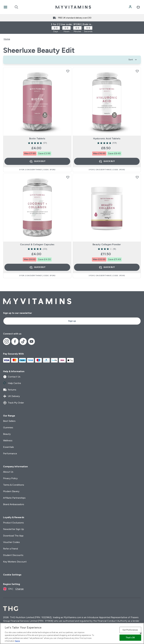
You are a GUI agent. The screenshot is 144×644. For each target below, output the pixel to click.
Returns (10, 390)
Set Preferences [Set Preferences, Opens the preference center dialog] (130, 630)
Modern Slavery (11, 491)
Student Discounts (13, 555)
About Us (8, 472)
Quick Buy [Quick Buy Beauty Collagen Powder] (107, 267)
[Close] (141, 633)
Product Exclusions (13, 523)
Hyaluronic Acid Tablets (107, 139)
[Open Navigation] (5, 7)
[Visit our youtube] (31, 341)
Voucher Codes (11, 542)
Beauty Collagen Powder (107, 244)
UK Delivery (11, 396)
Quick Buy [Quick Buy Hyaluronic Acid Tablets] (107, 161)
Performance (10, 453)
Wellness (8, 440)
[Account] (131, 7)
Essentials (8, 447)
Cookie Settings (12, 575)
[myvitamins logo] (73, 7)
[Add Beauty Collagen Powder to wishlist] (137, 177)
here (17, 641)
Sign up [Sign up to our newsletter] (72, 321)
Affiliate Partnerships (14, 498)
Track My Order (14, 403)
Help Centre (12, 383)
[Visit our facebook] (15, 341)
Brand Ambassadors (14, 504)
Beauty (7, 434)
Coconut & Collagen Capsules (37, 244)
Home (7, 39)
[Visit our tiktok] (23, 341)
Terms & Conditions (14, 485)
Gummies (8, 427)
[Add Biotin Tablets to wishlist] (68, 71)
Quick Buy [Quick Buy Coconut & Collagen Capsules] (37, 267)
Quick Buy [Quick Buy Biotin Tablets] (37, 161)
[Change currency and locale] (13, 589)
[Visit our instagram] (7, 341)
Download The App (13, 536)
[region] (72, 633)
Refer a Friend (10, 549)
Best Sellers (9, 421)
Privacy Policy (10, 478)
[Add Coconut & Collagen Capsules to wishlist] (68, 177)
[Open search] (16, 7)
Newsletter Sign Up (14, 529)
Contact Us (12, 377)
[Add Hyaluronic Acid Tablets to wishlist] (137, 71)
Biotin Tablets (37, 139)
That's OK (130, 638)
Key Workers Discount (15, 562)
